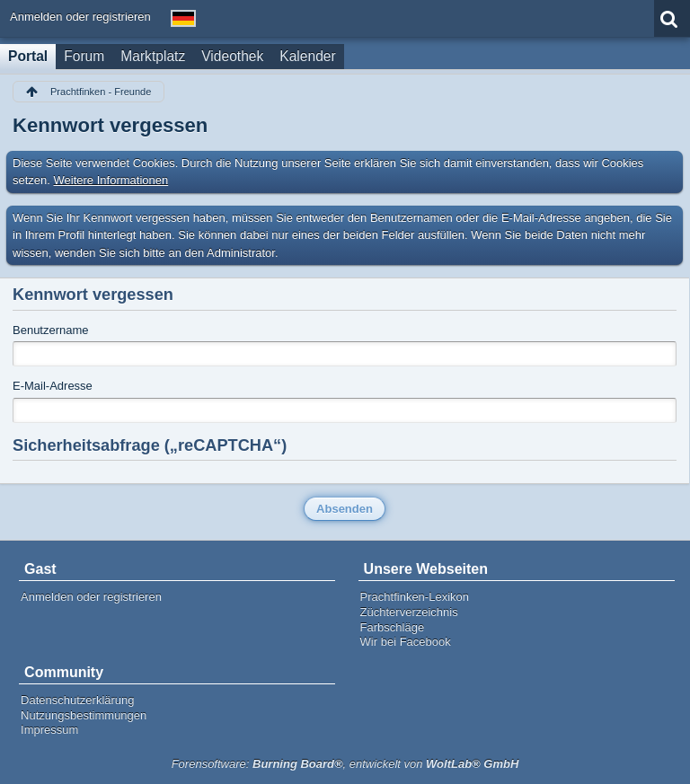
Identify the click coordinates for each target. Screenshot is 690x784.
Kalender (307, 56)
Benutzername (51, 330)
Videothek (232, 56)
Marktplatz (153, 56)
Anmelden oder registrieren (80, 17)
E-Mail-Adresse (53, 386)
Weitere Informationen (111, 180)
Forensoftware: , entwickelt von (345, 764)
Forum (84, 56)
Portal (28, 56)
